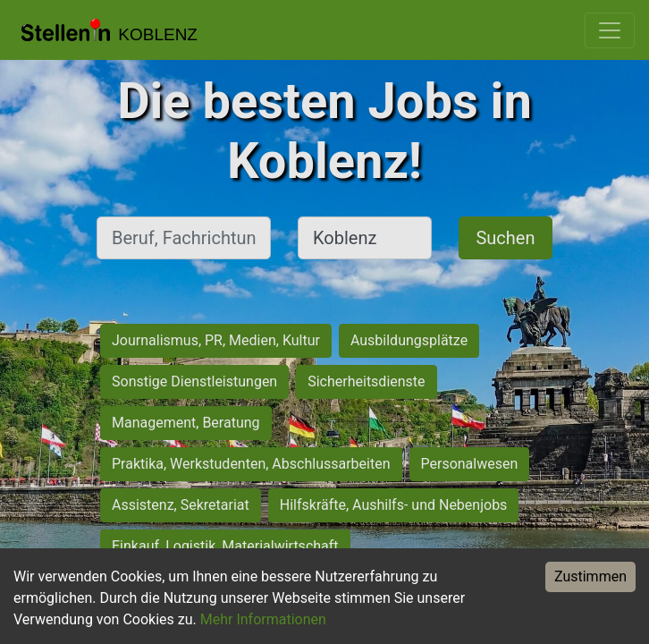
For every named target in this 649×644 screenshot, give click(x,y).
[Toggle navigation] (610, 30)
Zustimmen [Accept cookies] (590, 576)
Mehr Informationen (263, 619)
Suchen (505, 238)
